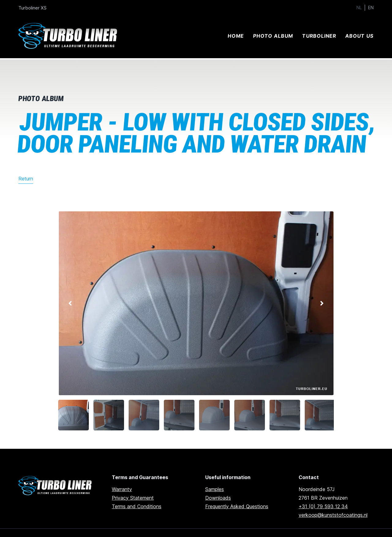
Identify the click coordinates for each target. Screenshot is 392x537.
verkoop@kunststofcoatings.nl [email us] (333, 515)
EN (371, 8)
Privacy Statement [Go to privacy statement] (133, 498)
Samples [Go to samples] (215, 489)
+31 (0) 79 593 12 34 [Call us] (323, 506)
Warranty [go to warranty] (122, 489)
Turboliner (319, 36)
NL (359, 8)
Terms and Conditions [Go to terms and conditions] (137, 506)
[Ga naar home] (69, 36)
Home (236, 36)
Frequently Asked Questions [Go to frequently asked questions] (237, 506)
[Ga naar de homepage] (56, 486)
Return (26, 179)
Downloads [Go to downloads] (218, 498)
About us (359, 36)
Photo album (273, 36)
